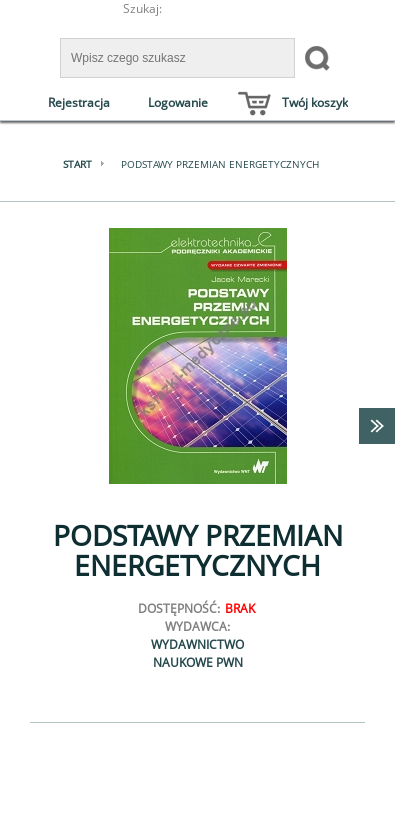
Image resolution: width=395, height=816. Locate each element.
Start (77, 164)
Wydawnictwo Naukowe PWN (197, 653)
